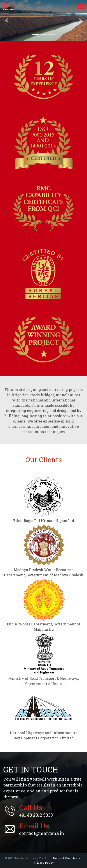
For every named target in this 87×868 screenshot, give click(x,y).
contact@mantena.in (42, 829)
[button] (7, 20)
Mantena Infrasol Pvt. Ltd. (9, 7)
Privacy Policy (44, 863)
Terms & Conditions (66, 858)
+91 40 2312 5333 (36, 811)
